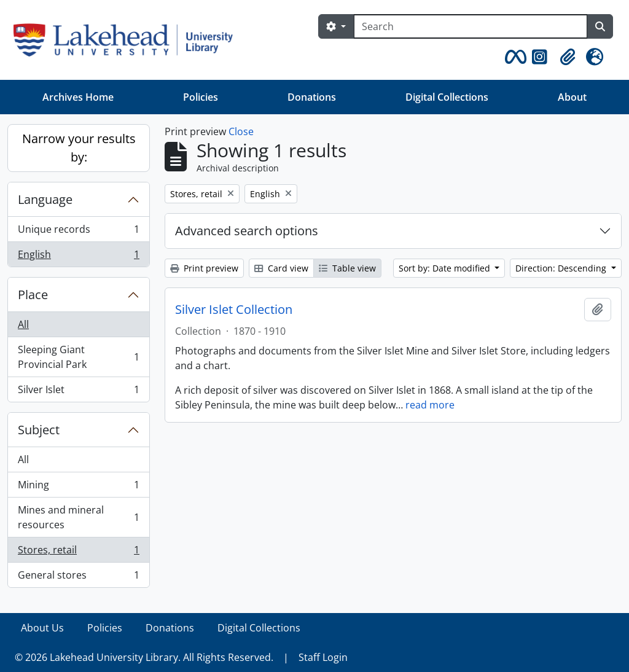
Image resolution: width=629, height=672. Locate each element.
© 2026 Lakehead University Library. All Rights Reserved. (144, 657)
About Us (42, 628)
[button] (514, 57)
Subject (39, 430)
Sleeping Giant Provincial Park (78, 357)
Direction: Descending (562, 268)
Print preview (204, 268)
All (23, 324)
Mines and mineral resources (78, 517)
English (78, 257)
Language (45, 199)
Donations (312, 97)
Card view (281, 268)
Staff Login (323, 657)
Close (241, 131)
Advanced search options (247, 231)
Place (33, 295)
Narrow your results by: (79, 148)
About (572, 97)
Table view (347, 268)
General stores (78, 577)
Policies (201, 97)
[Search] (471, 26)
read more (430, 405)
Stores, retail (78, 553)
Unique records (78, 232)
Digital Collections (447, 97)
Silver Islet (78, 392)
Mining (78, 487)
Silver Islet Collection (234, 310)
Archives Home (78, 97)
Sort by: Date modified (446, 268)
